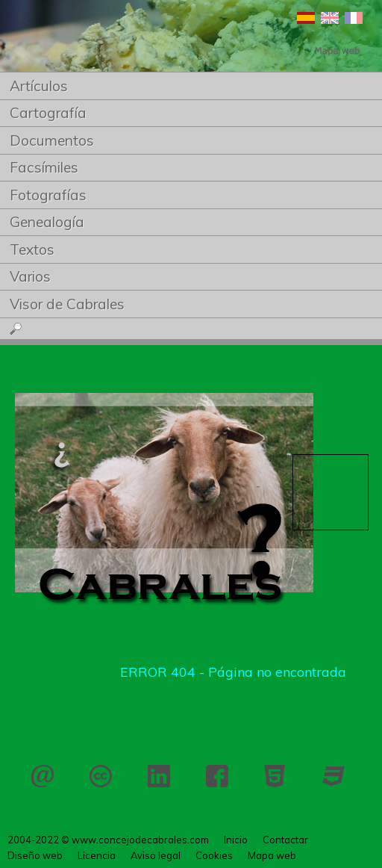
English (330, 18)
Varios (30, 276)
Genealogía (47, 222)
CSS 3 (334, 776)
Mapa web (272, 855)
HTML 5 (275, 776)
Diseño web (35, 855)
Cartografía (48, 113)
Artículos (39, 86)
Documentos (52, 140)
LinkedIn (159, 776)
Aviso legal (156, 855)
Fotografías (48, 195)
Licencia (101, 776)
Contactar (43, 776)
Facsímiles (44, 167)
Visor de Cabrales (67, 304)
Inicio (236, 840)
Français (354, 18)
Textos (32, 249)
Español (306, 18)
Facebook (217, 776)
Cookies (214, 855)
